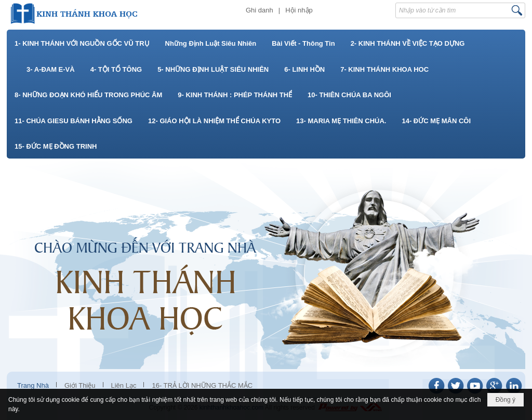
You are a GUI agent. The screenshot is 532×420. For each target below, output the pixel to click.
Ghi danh (260, 10)
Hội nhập (299, 10)
